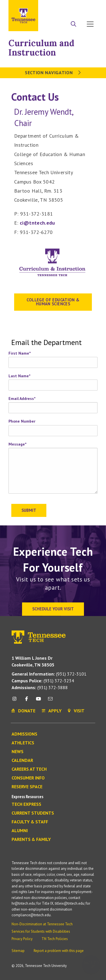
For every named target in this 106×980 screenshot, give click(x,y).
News (18, 752)
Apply (60, 6)
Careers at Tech (29, 769)
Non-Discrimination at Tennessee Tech (42, 924)
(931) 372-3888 (40, 687)
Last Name (19, 376)
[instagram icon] (16, 701)
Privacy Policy (22, 939)
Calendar (22, 760)
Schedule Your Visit (53, 609)
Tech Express (26, 804)
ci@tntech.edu (37, 223)
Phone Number (22, 421)
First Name (20, 353)
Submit (29, 510)
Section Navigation (53, 73)
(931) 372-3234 (43, 681)
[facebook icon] (26, 701)
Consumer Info (28, 778)
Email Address (22, 399)
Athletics (23, 743)
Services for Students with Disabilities (41, 931)
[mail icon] (50, 701)
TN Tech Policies (55, 939)
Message (17, 444)
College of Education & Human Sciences (53, 302)
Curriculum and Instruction (41, 48)
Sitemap (18, 951)
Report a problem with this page (59, 951)
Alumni (20, 831)
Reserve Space (27, 787)
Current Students (33, 813)
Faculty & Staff (30, 822)
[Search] (73, 25)
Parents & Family (31, 840)
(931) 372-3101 (49, 674)
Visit (91, 6)
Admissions (24, 734)
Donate (76, 6)
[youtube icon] (38, 701)
